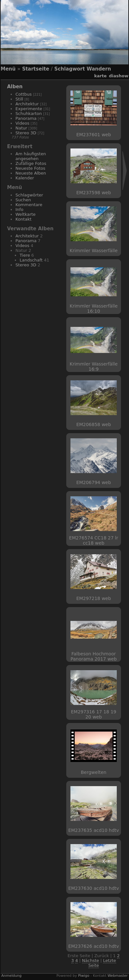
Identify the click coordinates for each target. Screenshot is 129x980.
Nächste (91, 961)
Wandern (99, 69)
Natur (21, 128)
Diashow (119, 76)
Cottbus (24, 94)
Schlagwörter (29, 195)
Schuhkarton (29, 114)
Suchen (23, 200)
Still (19, 99)
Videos (22, 123)
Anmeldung (11, 976)
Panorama (26, 118)
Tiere (25, 255)
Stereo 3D (26, 133)
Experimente (29, 109)
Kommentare (29, 205)
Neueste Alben (31, 173)
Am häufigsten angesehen (31, 156)
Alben (15, 87)
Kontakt (23, 219)
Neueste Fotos (30, 168)
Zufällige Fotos (31, 163)
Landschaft (31, 260)
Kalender (25, 178)
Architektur (27, 104)
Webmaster (118, 976)
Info (19, 209)
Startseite (36, 69)
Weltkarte (26, 214)
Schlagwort (70, 69)
